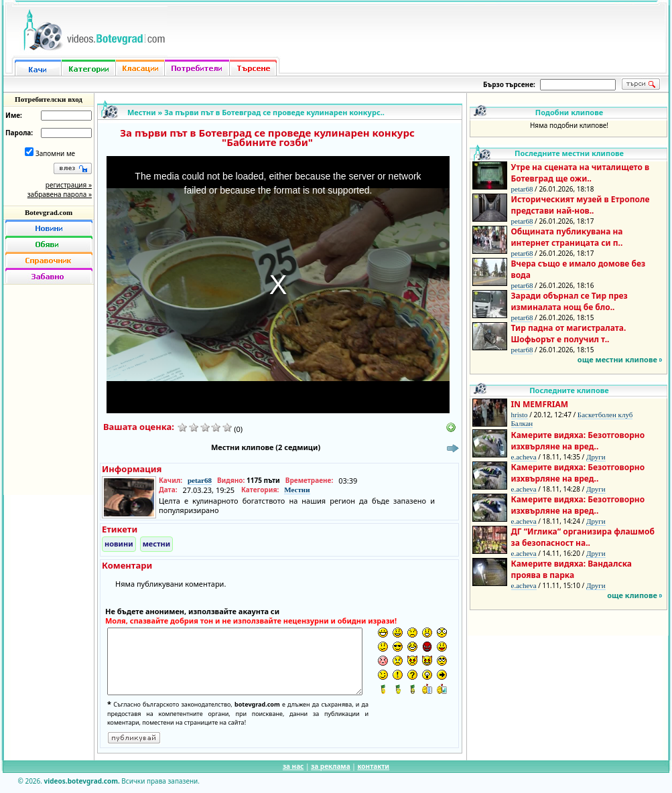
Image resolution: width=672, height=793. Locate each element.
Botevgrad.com (49, 212)
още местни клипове (617, 359)
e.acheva (524, 457)
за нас (293, 766)
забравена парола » (60, 194)
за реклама (331, 766)
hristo (520, 415)
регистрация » (69, 185)
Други (596, 457)
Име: (14, 115)
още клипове (632, 595)
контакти (373, 766)
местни (157, 544)
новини (119, 544)
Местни (142, 112)
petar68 (200, 480)
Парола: (19, 133)
